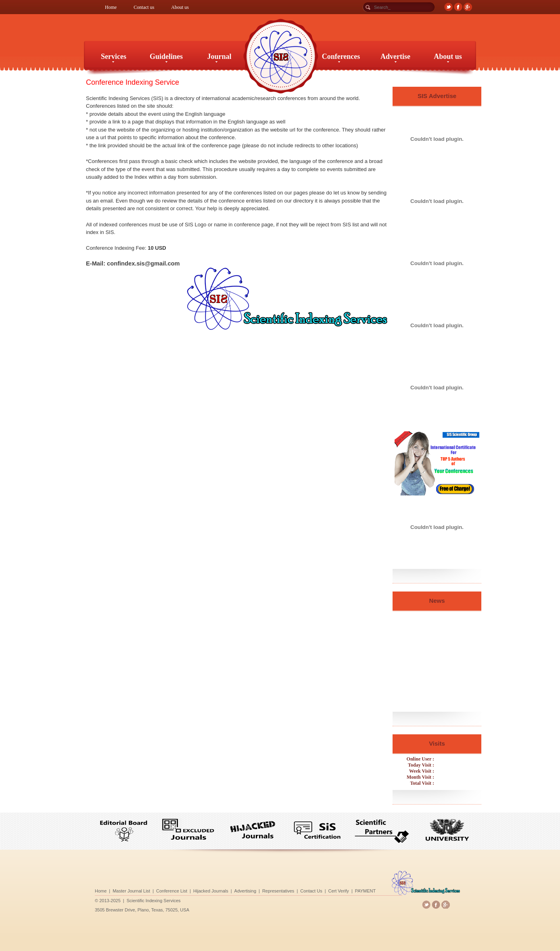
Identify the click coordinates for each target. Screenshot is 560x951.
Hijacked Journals (231, 890)
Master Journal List (175, 890)
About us (180, 7)
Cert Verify (322, 890)
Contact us (144, 7)
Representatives (279, 890)
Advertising (255, 890)
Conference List (203, 890)
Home (111, 7)
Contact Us (302, 890)
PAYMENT (340, 890)
